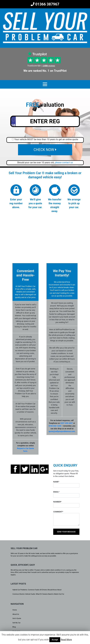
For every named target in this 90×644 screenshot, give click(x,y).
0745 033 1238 (55, 426)
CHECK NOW (45, 150)
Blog (14, 627)
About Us (16, 614)
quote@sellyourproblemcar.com (62, 431)
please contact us (64, 163)
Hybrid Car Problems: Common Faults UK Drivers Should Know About (37, 590)
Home (15, 610)
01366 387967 (45, 4)
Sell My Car (16, 623)
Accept (55, 640)
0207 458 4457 (67, 423)
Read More (66, 640)
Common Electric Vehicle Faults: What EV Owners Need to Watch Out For (38, 594)
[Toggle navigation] (45, 84)
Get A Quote (17, 618)
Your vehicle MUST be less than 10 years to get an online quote (46, 139)
